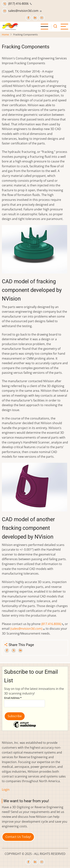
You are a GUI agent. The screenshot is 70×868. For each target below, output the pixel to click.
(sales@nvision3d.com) (28, 629)
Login (6, 789)
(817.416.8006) (53, 624)
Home (5, 34)
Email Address (13, 698)
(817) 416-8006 (17, 4)
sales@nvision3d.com (22, 11)
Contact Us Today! (18, 837)
